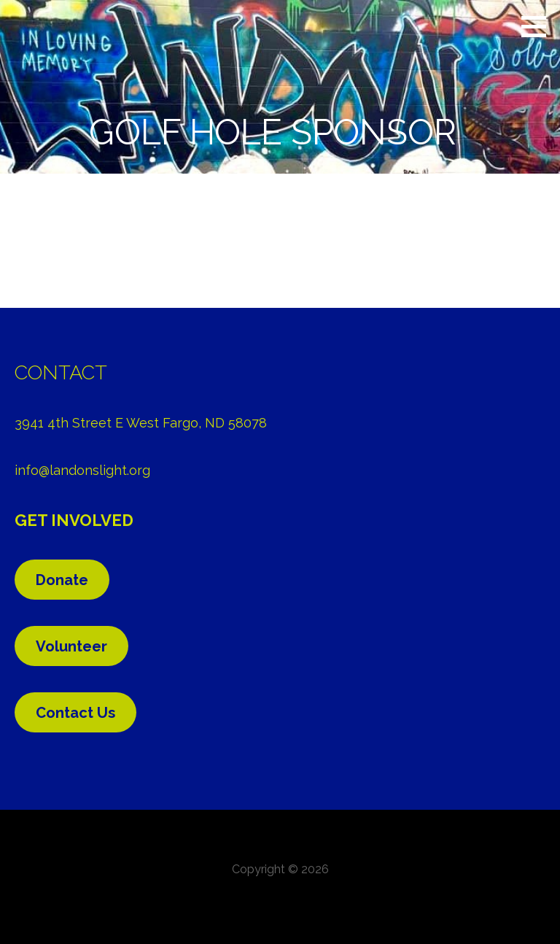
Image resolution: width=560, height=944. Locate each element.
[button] (539, 26)
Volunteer (71, 646)
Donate (62, 580)
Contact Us (75, 713)
